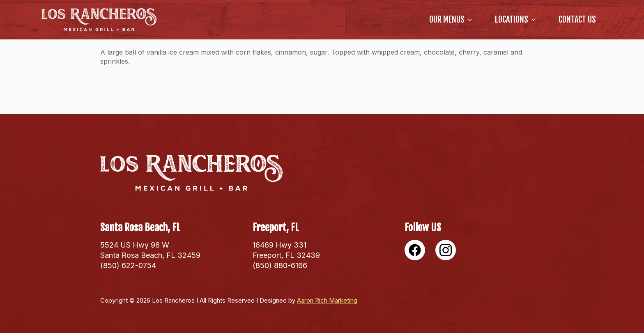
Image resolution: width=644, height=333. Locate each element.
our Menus (447, 20)
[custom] (415, 250)
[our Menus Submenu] (471, 20)
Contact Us (577, 20)
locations (512, 20)
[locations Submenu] (535, 20)
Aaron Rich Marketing (327, 300)
